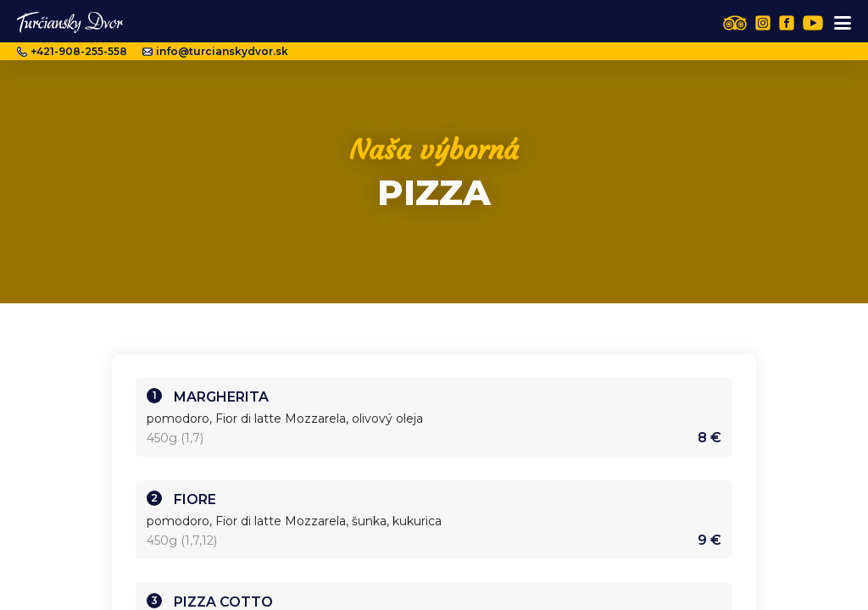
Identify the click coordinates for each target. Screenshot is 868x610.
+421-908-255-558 (72, 51)
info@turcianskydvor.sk (215, 51)
